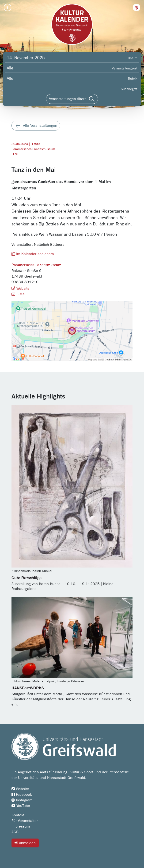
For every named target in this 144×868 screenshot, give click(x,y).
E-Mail (19, 294)
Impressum (21, 826)
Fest (15, 154)
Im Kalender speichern (33, 254)
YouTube (21, 806)
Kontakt (18, 815)
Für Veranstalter (25, 821)
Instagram (22, 800)
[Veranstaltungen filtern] (72, 99)
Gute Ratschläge (27, 578)
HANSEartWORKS (28, 688)
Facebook (22, 795)
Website (21, 289)
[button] (136, 7)
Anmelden (25, 843)
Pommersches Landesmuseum (33, 149)
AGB (15, 832)
